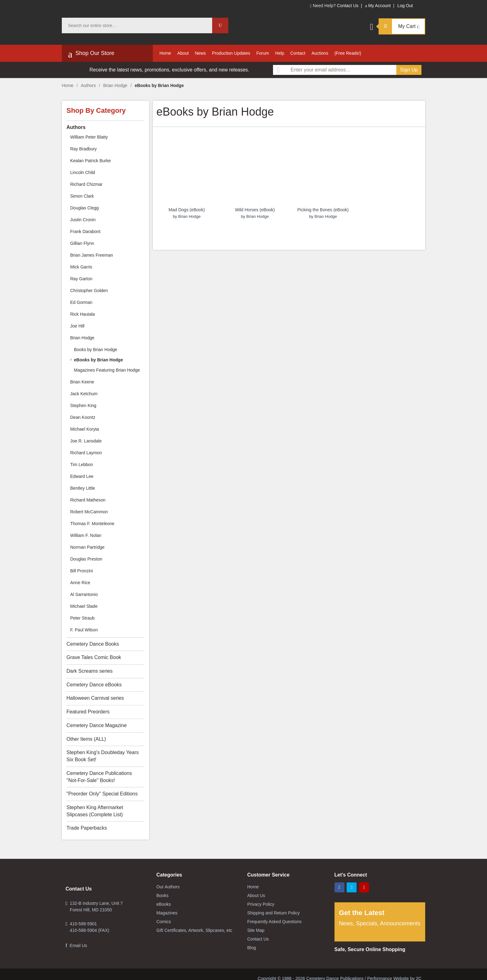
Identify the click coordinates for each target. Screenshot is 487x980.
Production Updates (231, 53)
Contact (298, 53)
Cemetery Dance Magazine (97, 725)
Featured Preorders (88, 712)
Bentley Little (83, 488)
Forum (262, 53)
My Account (378, 6)
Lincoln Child (83, 172)
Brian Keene (82, 382)
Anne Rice (80, 583)
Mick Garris (81, 267)
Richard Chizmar (86, 184)
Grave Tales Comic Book (94, 657)
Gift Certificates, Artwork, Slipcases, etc (194, 930)
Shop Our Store (91, 54)
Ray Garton (81, 279)
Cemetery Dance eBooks (94, 685)
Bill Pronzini (82, 571)
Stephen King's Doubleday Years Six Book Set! (103, 756)
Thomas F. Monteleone (92, 524)
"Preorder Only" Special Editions (102, 794)
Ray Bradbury (84, 149)
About (183, 53)
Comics (164, 922)
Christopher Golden (89, 291)
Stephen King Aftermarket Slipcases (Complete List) (95, 811)
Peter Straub (82, 618)
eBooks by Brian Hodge (98, 360)
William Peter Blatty (89, 137)
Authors (88, 85)
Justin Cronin (83, 220)
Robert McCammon (89, 512)
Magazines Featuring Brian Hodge (107, 370)
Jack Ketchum (84, 394)
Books (163, 895)
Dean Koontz (83, 417)
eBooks (164, 904)
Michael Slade (84, 606)
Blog (252, 948)
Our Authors (168, 887)
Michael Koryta (85, 429)
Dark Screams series (89, 671)
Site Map (256, 930)
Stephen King (83, 405)
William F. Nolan (86, 535)
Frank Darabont (85, 231)
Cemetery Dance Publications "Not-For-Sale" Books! (99, 777)
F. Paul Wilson (84, 630)
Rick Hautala (82, 314)
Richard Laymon (86, 453)
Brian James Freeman (92, 255)
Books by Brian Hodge (96, 350)
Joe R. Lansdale (86, 441)
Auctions (320, 53)
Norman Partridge (87, 547)
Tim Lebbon (82, 465)
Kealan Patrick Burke (91, 161)
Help (280, 53)
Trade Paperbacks (87, 828)
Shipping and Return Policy (273, 913)
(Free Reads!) (348, 53)
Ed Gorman (81, 302)
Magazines (167, 913)
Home (165, 53)
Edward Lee (82, 476)
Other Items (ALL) (86, 739)
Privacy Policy (261, 904)
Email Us (78, 946)
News (200, 53)
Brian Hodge (115, 85)
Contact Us (348, 6)
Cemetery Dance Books (93, 644)
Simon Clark (82, 196)
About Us (256, 895)
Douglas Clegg (84, 208)
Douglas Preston (86, 559)
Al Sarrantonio (84, 594)
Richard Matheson (88, 500)
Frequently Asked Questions (274, 922)
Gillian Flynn (82, 243)
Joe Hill (77, 326)
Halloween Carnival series (95, 698)
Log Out (405, 6)
